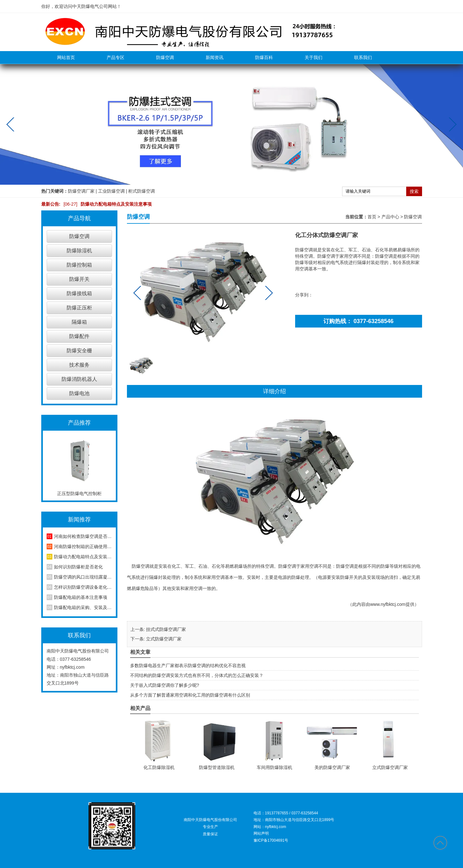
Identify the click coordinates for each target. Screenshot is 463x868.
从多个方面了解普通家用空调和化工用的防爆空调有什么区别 (190, 695)
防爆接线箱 (79, 293)
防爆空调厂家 (81, 191)
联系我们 (363, 57)
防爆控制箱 (79, 265)
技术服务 (79, 365)
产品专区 (116, 57)
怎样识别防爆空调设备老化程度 (83, 587)
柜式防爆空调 (142, 191)
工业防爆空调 (111, 191)
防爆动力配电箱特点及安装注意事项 (106, 204)
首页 (372, 217)
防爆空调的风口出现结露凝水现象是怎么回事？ (83, 577)
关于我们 (314, 57)
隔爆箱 (79, 322)
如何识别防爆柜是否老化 (78, 567)
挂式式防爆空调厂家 (166, 629)
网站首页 (66, 57)
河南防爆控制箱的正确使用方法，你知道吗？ (83, 547)
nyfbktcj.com (72, 667)
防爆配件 (79, 336)
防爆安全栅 (79, 351)
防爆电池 (79, 393)
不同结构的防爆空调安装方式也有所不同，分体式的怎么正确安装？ (197, 675)
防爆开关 (79, 279)
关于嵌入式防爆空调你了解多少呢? (165, 685)
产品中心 (390, 217)
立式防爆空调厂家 (164, 639)
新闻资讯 (215, 57)
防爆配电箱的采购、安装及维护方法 (83, 607)
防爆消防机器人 (79, 379)
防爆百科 (264, 57)
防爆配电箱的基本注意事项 (81, 597)
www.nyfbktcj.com (388, 604)
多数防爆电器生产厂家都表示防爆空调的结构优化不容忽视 (188, 666)
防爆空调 (165, 57)
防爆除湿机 (79, 251)
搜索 (414, 191)
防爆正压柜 (79, 308)
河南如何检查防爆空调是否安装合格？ (83, 536)
